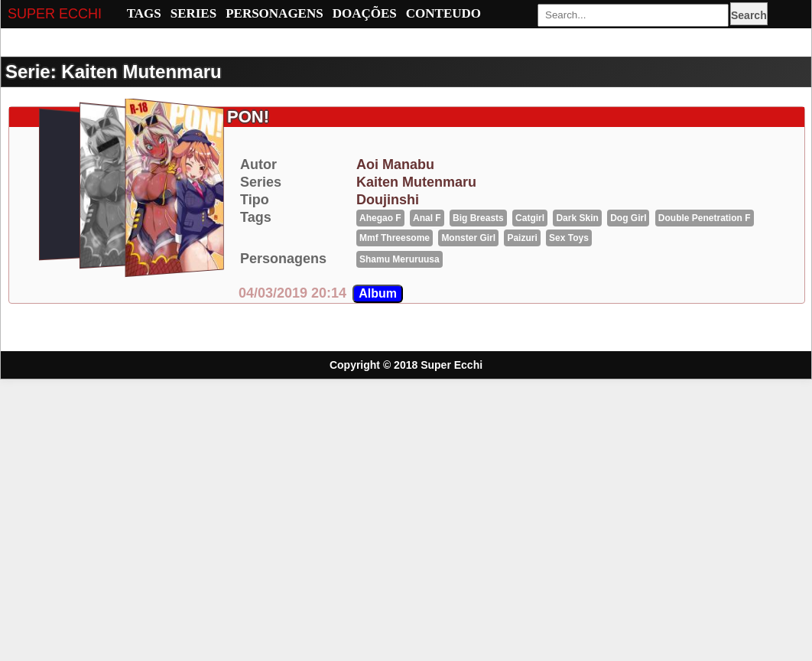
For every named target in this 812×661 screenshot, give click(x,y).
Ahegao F (380, 218)
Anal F (427, 218)
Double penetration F (705, 218)
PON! (248, 117)
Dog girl (628, 218)
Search (749, 15)
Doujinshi (388, 200)
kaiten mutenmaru (416, 182)
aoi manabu (395, 164)
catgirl (530, 218)
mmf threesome (395, 238)
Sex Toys (569, 238)
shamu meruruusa (400, 259)
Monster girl (468, 238)
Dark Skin (577, 218)
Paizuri (522, 238)
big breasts (478, 218)
